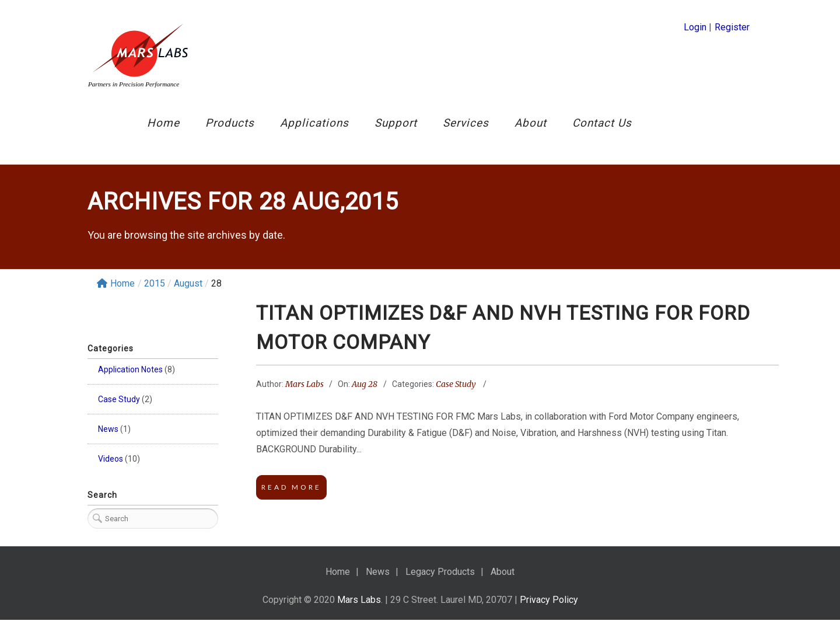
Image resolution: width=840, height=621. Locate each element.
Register (732, 27)
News (108, 429)
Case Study (119, 399)
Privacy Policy (549, 601)
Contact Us (602, 123)
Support (396, 123)
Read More (291, 488)
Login (695, 27)
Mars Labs (304, 385)
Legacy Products (440, 573)
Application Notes (130, 369)
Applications (314, 123)
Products (230, 123)
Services (466, 123)
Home (163, 123)
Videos (111, 459)
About (531, 123)
